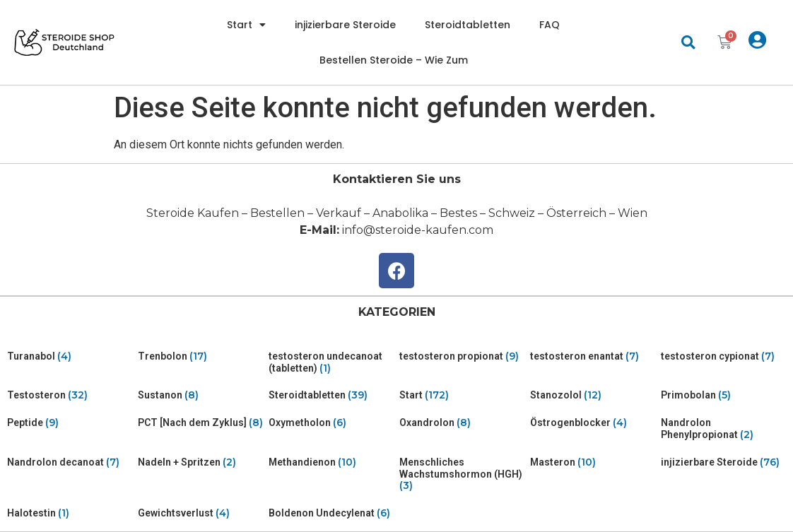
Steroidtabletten (468, 25)
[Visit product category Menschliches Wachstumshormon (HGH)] (462, 474)
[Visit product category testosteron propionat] (462, 356)
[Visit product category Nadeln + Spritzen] (200, 462)
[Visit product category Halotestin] (70, 513)
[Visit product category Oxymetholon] (331, 423)
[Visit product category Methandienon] (331, 462)
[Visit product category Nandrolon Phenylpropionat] (723, 429)
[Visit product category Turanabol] (70, 356)
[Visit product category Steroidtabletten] (331, 395)
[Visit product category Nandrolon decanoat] (70, 462)
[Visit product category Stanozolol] (593, 395)
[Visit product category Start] (462, 395)
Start (246, 25)
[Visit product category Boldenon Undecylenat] (331, 513)
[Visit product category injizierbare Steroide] (723, 462)
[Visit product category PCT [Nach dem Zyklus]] (200, 423)
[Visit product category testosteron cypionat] (723, 356)
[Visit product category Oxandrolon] (462, 423)
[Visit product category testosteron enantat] (593, 356)
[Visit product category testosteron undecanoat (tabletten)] (331, 362)
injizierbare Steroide (345, 25)
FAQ (550, 25)
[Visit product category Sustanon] (200, 395)
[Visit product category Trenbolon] (200, 356)
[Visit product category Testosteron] (70, 395)
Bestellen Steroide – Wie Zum (394, 60)
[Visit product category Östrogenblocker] (593, 423)
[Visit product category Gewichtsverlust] (200, 513)
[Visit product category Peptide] (70, 423)
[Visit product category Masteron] (593, 462)
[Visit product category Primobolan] (723, 395)
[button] (688, 43)
